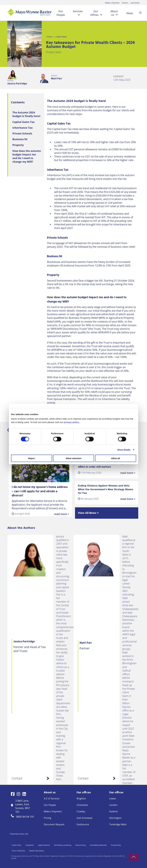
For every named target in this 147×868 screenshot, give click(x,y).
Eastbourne (83, 824)
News (130, 13)
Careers (125, 3)
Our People (61, 13)
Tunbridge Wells (118, 824)
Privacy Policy (116, 845)
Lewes (113, 798)
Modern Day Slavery (37, 851)
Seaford (113, 811)
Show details (124, 450)
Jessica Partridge (17, 84)
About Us (114, 13)
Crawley (81, 811)
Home (49, 37)
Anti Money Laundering (63, 845)
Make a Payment (112, 3)
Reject (31, 458)
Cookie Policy (16, 845)
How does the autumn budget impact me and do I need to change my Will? (27, 156)
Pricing (47, 818)
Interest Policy (80, 845)
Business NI (20, 139)
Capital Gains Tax (23, 122)
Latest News (61, 37)
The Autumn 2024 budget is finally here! (26, 114)
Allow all (116, 458)
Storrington (115, 818)
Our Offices (94, 13)
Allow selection (73, 458)
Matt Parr (57, 79)
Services (78, 11)
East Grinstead (84, 818)
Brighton (81, 798)
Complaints (30, 845)
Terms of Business (18, 851)
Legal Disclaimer (44, 845)
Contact (30, 778)
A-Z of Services (52, 798)
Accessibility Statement (98, 845)
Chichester (82, 805)
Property (18, 145)
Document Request (54, 824)
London (113, 805)
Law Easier (135, 3)
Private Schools (22, 133)
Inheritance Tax (22, 128)
